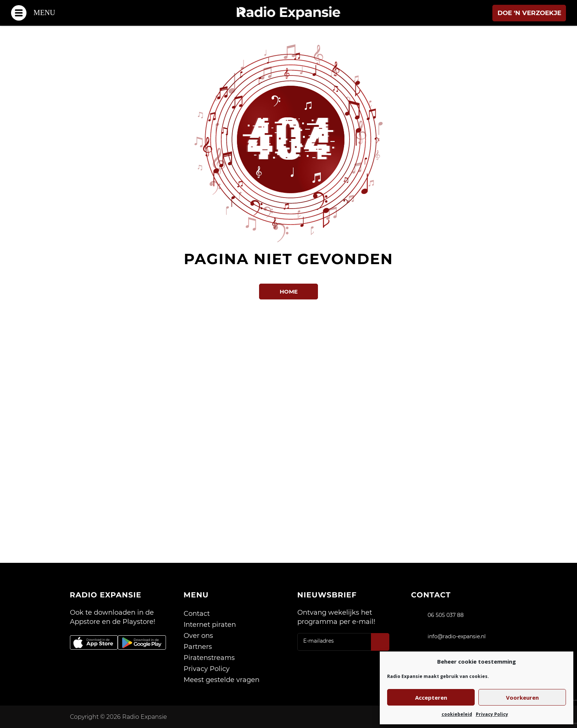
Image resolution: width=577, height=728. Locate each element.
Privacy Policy (492, 714)
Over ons (198, 636)
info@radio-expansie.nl (457, 636)
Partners (198, 647)
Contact (197, 614)
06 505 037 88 (446, 615)
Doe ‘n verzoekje (529, 13)
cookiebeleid (457, 714)
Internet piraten (210, 625)
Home (289, 292)
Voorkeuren (522, 697)
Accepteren (431, 697)
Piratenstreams (209, 658)
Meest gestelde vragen (222, 680)
